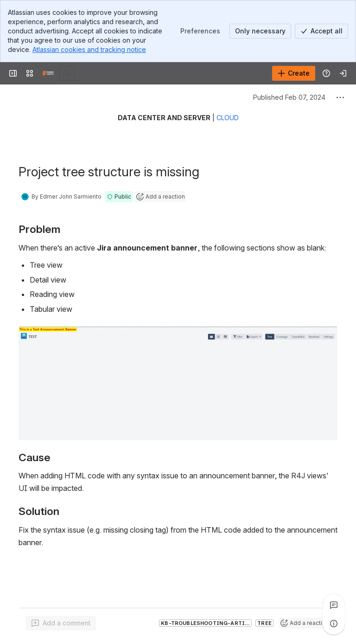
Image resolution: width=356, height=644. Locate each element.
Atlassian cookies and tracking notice (89, 49)
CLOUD (228, 118)
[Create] (294, 73)
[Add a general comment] (61, 623)
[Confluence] (48, 73)
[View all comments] (334, 605)
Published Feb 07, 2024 (289, 97)
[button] (119, 197)
